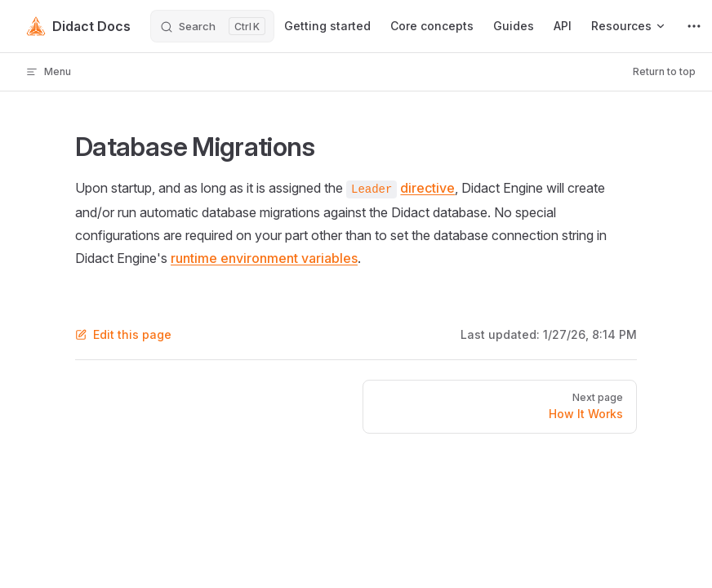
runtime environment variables (264, 258)
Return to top (664, 71)
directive (427, 188)
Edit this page (123, 334)
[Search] (212, 26)
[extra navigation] (694, 26)
